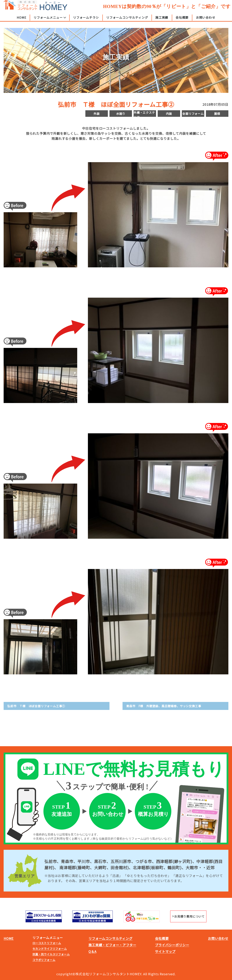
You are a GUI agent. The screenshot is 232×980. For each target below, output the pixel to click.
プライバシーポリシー (172, 945)
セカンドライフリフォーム (50, 949)
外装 (97, 114)
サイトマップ (165, 951)
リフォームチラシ (86, 20)
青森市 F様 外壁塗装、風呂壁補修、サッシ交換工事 (164, 706)
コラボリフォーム (44, 960)
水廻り (121, 114)
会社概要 (182, 20)
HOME (21, 20)
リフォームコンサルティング (127, 20)
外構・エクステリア (144, 114)
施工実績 (162, 20)
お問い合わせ (206, 20)
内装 (169, 114)
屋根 (217, 114)
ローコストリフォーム (47, 943)
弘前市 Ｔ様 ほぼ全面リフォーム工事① (36, 706)
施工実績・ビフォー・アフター (112, 945)
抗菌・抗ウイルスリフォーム (51, 954)
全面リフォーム (193, 114)
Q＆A (92, 951)
